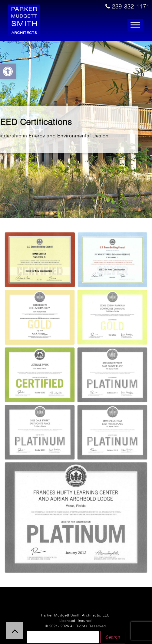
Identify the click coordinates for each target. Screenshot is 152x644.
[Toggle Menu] (135, 25)
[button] (8, 71)
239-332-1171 (127, 7)
